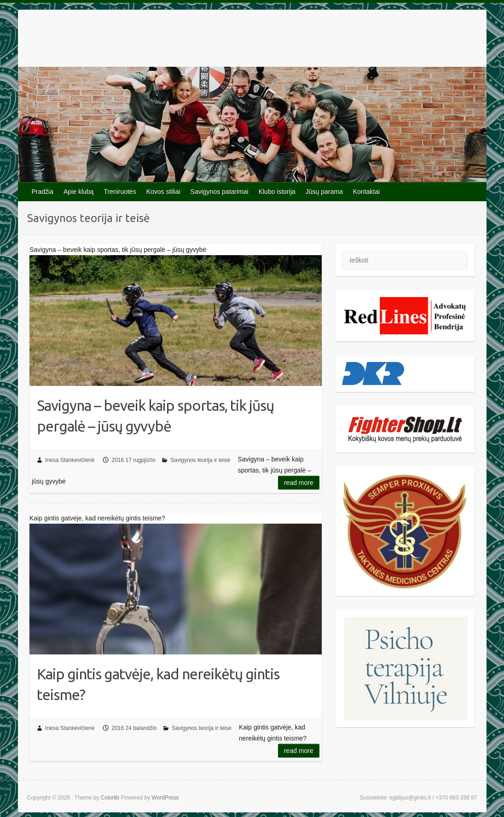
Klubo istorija (277, 192)
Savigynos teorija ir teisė (200, 460)
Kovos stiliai (163, 192)
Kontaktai (366, 192)
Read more (299, 483)
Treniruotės (120, 192)
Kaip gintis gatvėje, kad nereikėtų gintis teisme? (158, 684)
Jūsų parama (324, 192)
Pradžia (43, 192)
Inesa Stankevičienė (70, 460)
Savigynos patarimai (220, 192)
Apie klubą (78, 192)
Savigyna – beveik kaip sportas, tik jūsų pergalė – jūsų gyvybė (155, 416)
